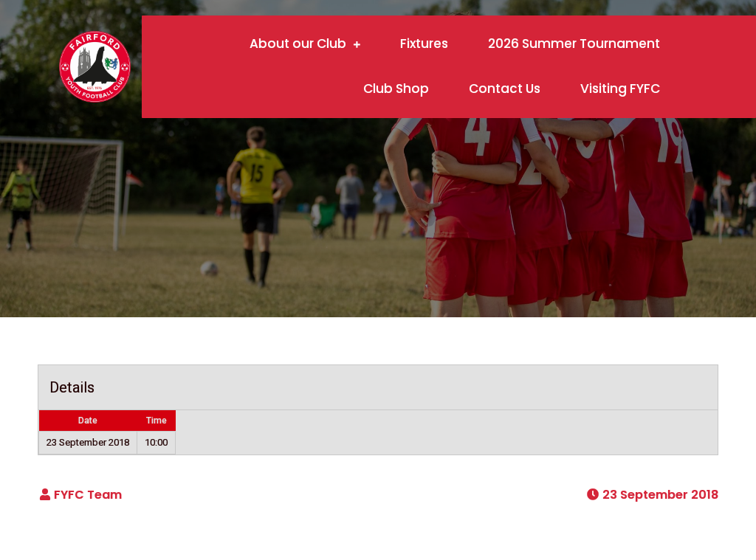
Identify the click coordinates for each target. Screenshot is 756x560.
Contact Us (505, 89)
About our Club (298, 44)
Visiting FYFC (620, 89)
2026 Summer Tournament (574, 44)
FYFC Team (88, 495)
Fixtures (424, 44)
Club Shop (396, 89)
